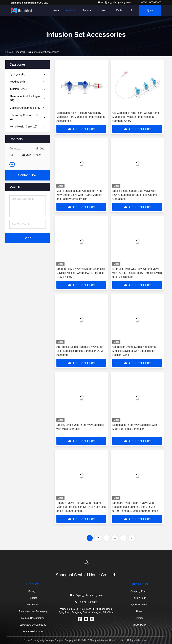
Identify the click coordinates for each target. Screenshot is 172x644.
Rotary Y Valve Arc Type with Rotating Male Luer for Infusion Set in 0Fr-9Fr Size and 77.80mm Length (81, 507)
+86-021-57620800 (150, 2)
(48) (19, 89)
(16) (23, 127)
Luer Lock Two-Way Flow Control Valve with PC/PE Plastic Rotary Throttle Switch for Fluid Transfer (137, 273)
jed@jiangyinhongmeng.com (114, 2)
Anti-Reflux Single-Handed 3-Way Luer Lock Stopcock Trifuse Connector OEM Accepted (80, 351)
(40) (17, 82)
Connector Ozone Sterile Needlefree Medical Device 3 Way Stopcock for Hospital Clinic (134, 351)
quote (150, 10)
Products (69, 10)
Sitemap (139, 618)
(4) (24, 117)
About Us (85, 10)
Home (55, 10)
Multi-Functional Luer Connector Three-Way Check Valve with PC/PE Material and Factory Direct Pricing (80, 195)
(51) (25, 98)
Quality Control (139, 605)
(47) (17, 74)
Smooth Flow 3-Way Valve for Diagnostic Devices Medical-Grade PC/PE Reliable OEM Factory (81, 273)
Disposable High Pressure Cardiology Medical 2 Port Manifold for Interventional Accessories (81, 117)
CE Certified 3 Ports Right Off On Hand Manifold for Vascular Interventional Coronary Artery (136, 117)
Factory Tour (139, 598)
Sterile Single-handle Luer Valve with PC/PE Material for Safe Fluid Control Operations (135, 195)
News (139, 611)
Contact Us (103, 10)
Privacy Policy (139, 625)
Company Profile (139, 591)
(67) (25, 108)
